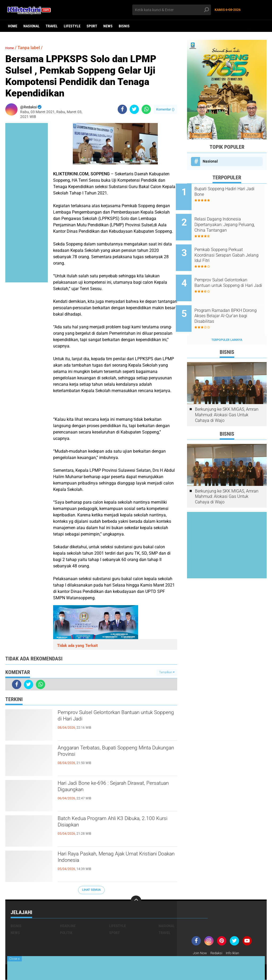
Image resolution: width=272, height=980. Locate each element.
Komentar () (165, 109)
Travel (52, 26)
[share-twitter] (134, 109)
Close (14, 959)
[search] (171, 10)
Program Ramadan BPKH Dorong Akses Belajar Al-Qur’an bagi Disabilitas (229, 302)
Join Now (201, 953)
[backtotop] (136, 901)
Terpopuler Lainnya (227, 322)
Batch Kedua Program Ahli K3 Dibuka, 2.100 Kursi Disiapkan (113, 824)
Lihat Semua (91, 890)
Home (13, 26)
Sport (92, 26)
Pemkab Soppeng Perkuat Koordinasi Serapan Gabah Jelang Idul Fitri (231, 248)
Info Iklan (236, 953)
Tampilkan (167, 672)
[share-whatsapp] (146, 109)
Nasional (31, 26)
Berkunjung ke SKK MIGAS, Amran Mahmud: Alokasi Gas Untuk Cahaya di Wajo (227, 397)
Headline (68, 926)
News (108, 26)
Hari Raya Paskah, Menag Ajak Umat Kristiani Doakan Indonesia (112, 859)
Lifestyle (72, 26)
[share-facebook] (122, 109)
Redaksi (218, 953)
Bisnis (124, 26)
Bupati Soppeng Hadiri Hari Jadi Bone (231, 192)
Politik (66, 933)
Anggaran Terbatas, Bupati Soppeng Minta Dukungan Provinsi (111, 753)
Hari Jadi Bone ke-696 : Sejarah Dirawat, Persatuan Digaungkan (117, 789)
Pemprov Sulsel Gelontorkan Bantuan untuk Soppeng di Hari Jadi (114, 718)
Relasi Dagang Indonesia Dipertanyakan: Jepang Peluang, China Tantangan (230, 221)
